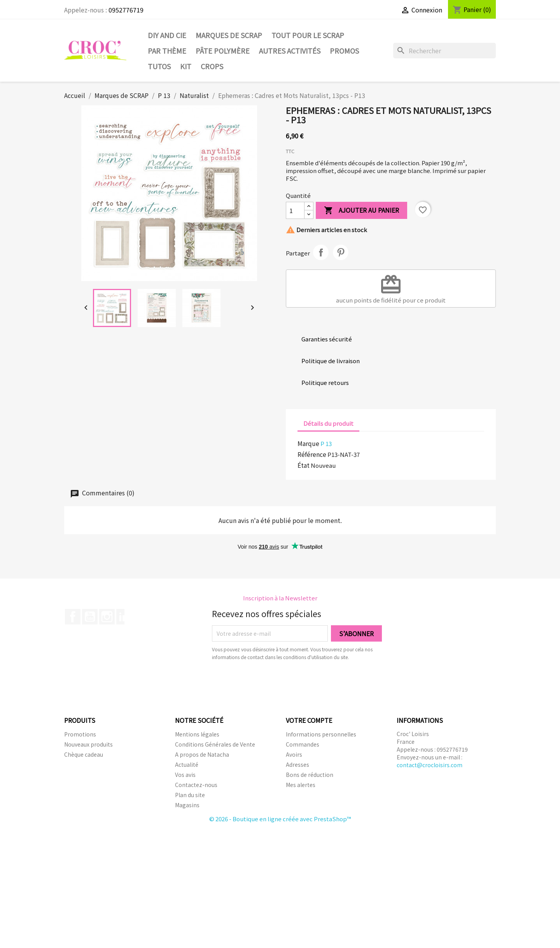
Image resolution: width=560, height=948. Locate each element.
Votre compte (309, 720)
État (304, 465)
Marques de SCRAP (229, 35)
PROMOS (344, 51)
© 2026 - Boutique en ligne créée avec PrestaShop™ (280, 819)
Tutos (159, 66)
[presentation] (277, 682)
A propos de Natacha (202, 754)
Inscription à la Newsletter (280, 598)
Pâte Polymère (223, 51)
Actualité (187, 764)
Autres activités (290, 51)
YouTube (90, 617)
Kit (186, 66)
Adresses (297, 764)
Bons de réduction (310, 775)
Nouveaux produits (88, 744)
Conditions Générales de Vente (215, 744)
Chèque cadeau (84, 754)
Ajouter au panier (361, 211)
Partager (321, 252)
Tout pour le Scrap (308, 35)
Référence (312, 454)
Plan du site (190, 795)
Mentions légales (197, 734)
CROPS (212, 66)
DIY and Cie (167, 35)
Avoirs (294, 754)
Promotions (80, 734)
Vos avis (185, 775)
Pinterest (341, 252)
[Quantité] (295, 210)
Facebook (73, 617)
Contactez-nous (196, 785)
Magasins (187, 805)
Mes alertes (301, 785)
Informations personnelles (321, 734)
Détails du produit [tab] (328, 423)
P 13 (326, 443)
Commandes (303, 744)
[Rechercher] (444, 51)
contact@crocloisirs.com (430, 765)
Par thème (167, 51)
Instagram (107, 617)
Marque (308, 443)
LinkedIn (124, 617)
